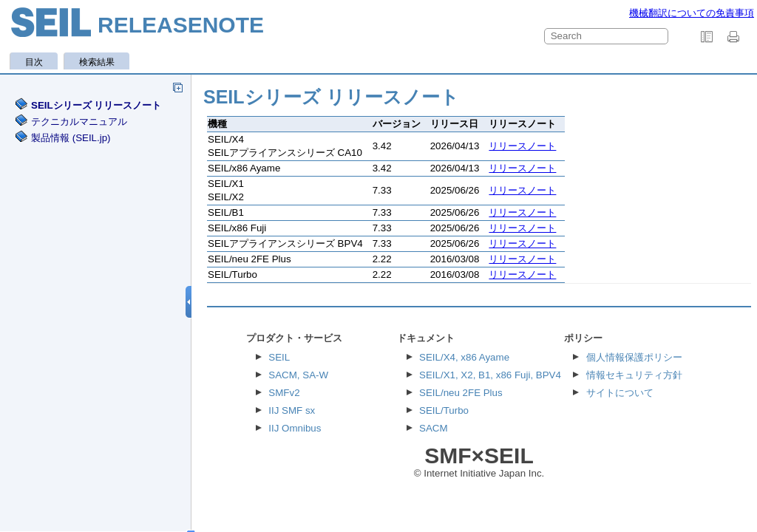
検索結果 (97, 62)
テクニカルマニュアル (79, 122)
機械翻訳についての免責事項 (692, 13)
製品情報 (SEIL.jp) (71, 138)
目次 (34, 62)
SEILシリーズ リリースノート (96, 105)
